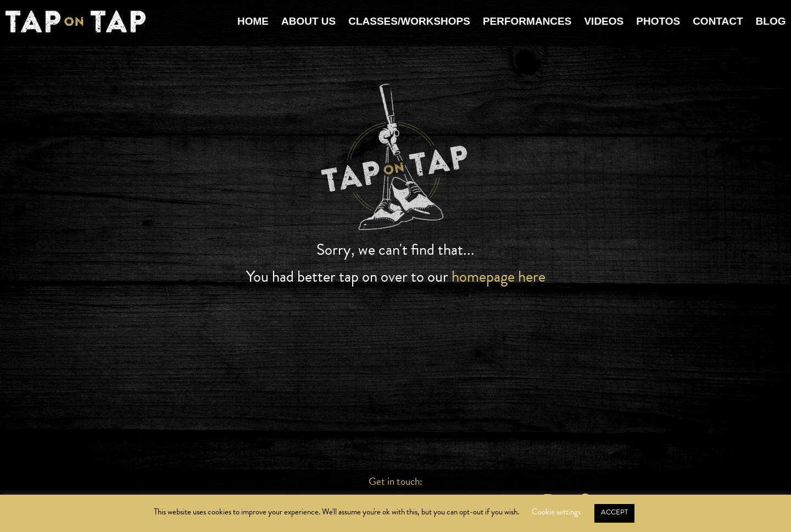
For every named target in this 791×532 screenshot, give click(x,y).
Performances (527, 21)
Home (253, 21)
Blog (771, 21)
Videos (604, 21)
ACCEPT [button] (614, 512)
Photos (658, 21)
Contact (718, 21)
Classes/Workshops (409, 21)
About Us (308, 21)
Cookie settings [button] (556, 512)
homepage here (498, 276)
